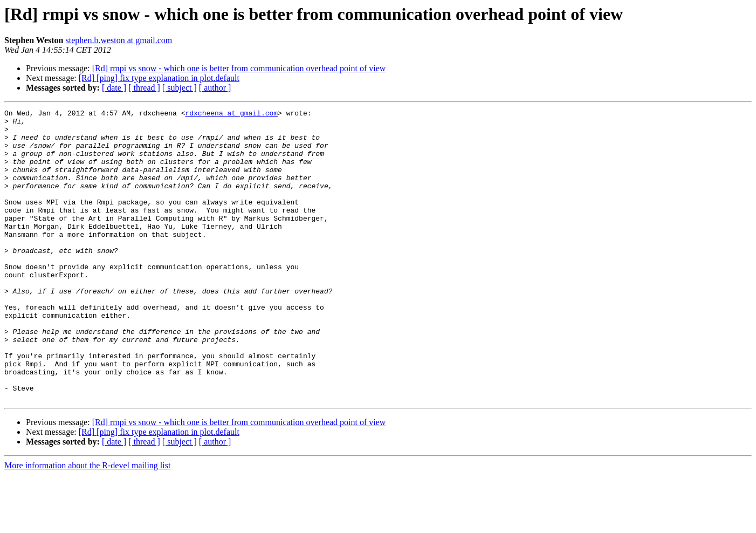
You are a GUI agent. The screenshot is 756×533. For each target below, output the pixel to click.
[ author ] (215, 88)
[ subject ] (180, 88)
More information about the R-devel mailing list (87, 524)
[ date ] (114, 88)
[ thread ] (144, 88)
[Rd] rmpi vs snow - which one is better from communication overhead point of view (239, 68)
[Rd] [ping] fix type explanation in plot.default (159, 78)
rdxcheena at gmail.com (231, 114)
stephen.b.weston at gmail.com (119, 40)
